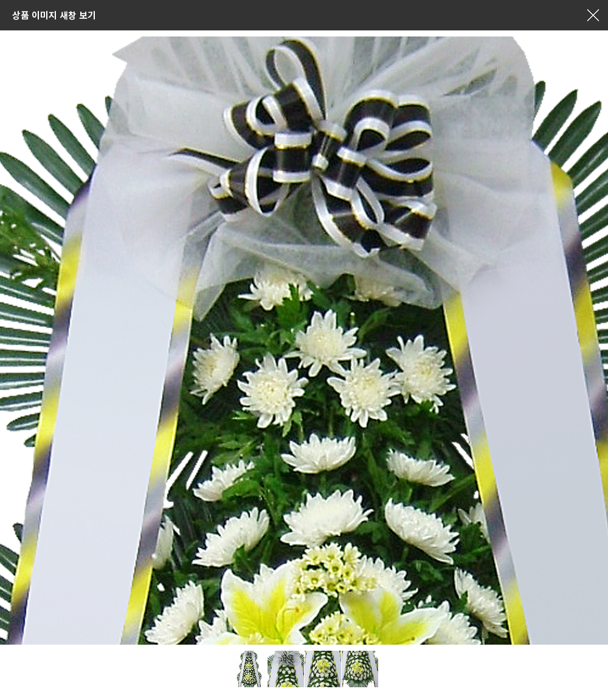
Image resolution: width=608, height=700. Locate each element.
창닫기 (593, 15)
